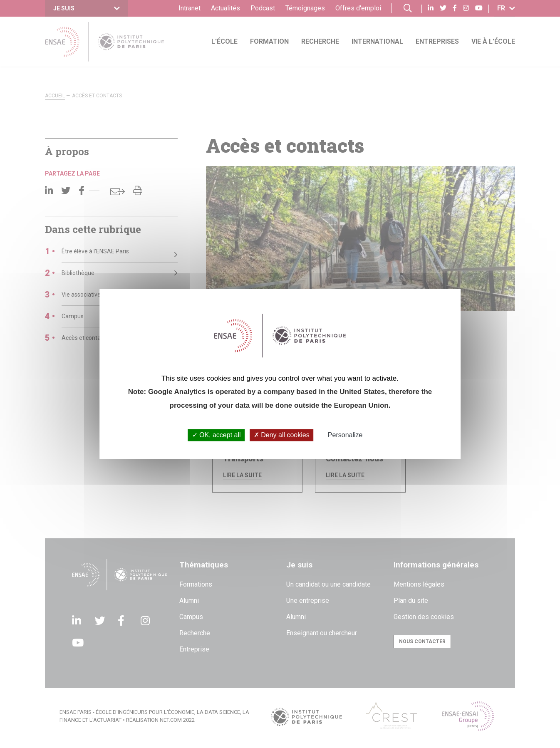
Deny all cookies (282, 435)
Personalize (345, 435)
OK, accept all (217, 435)
